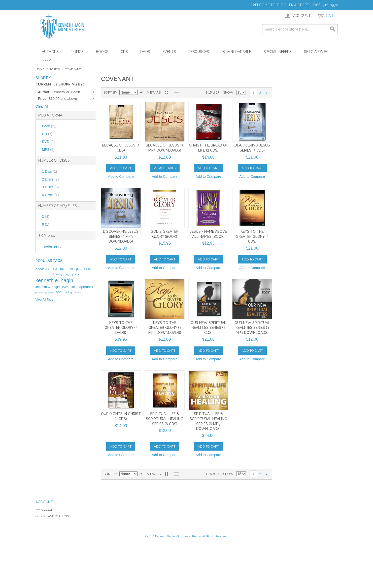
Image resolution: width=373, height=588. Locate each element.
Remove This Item (93, 92)
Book (49, 126)
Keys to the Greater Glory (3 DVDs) (121, 328)
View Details (165, 168)
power (39, 292)
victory (69, 292)
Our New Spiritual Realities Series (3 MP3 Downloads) (252, 328)
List (175, 93)
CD (47, 134)
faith (63, 269)
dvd (55, 269)
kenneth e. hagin (54, 280)
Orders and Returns (52, 516)
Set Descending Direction (142, 93)
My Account (45, 510)
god (79, 269)
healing (57, 274)
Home (40, 69)
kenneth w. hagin (48, 287)
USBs (46, 59)
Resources (199, 52)
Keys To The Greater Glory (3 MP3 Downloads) (165, 328)
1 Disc (50, 171)
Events (169, 52)
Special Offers (278, 52)
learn (65, 287)
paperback (85, 287)
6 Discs (50, 195)
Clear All (42, 106)
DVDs (145, 52)
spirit (59, 292)
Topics (77, 52)
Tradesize (52, 246)
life (73, 287)
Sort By (110, 92)
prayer (49, 292)
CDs (124, 52)
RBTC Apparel (316, 52)
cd (48, 269)
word (78, 292)
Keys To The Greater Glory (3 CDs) (252, 236)
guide (87, 269)
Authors (50, 52)
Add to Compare (121, 177)
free (71, 269)
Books (102, 52)
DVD (48, 142)
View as (154, 92)
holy (67, 274)
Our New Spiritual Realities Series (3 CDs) (208, 328)
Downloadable (236, 52)
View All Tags (44, 300)
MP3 (48, 150)
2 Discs (50, 179)
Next (267, 93)
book (40, 269)
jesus (76, 274)
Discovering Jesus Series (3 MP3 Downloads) (121, 236)
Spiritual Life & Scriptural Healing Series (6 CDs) (165, 419)
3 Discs (50, 187)
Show (228, 92)
